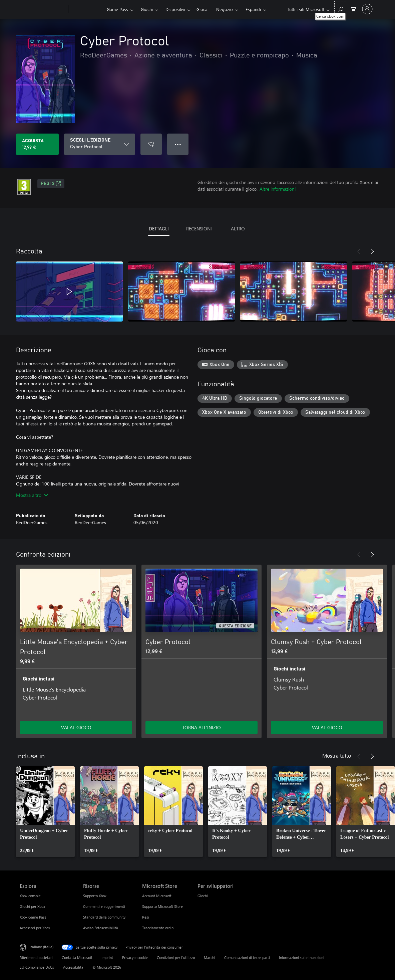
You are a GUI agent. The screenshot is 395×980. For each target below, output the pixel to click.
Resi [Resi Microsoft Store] (146, 917)
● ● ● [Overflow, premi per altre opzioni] (178, 144)
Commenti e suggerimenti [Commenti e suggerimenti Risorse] (104, 906)
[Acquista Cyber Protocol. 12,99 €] (37, 144)
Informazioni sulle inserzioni (302, 957)
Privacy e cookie (135, 957)
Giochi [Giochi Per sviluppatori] (203, 896)
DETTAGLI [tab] (159, 229)
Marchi (210, 957)
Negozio (225, 9)
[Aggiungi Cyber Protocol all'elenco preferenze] (151, 144)
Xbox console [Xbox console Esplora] (30, 896)
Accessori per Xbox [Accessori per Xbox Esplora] (35, 928)
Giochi (147, 9)
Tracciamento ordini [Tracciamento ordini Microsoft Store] (158, 928)
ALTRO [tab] (238, 229)
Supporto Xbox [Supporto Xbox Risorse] (95, 896)
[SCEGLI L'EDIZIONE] (100, 144)
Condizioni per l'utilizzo (176, 957)
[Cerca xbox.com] (340, 9)
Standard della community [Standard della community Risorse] (104, 917)
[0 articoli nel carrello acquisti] (353, 9)
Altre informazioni (278, 189)
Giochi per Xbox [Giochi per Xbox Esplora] (32, 906)
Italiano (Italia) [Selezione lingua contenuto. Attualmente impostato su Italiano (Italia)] (42, 947)
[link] (45, 812)
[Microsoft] (43, 9)
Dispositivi (175, 9)
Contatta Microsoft (77, 957)
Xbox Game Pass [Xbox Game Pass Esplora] (33, 917)
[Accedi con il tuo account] (367, 9)
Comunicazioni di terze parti (247, 957)
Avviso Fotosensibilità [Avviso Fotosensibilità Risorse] (101, 928)
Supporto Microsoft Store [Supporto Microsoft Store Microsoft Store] (162, 906)
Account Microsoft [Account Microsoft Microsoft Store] (157, 896)
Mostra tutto (337, 755)
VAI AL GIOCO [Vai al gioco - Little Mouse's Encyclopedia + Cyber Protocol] (76, 727)
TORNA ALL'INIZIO (202, 727)
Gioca (202, 9)
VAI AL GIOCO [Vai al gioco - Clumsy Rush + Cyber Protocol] (327, 727)
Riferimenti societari (36, 957)
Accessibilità (73, 967)
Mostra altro (32, 495)
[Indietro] (359, 251)
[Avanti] (372, 251)
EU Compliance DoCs (37, 967)
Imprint (107, 957)
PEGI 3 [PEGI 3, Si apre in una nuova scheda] (51, 184)
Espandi (253, 9)
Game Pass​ (117, 9)
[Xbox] (87, 9)
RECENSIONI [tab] (199, 229)
